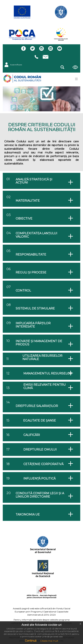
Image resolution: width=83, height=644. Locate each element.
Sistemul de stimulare (35, 309)
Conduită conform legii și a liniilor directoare (40, 495)
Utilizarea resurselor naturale (42, 357)
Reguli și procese (31, 273)
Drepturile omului (40, 450)
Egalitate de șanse (40, 421)
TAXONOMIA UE (28, 515)
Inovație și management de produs (39, 343)
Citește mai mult (49, 641)
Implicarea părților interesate (33, 325)
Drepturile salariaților (37, 406)
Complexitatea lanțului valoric (36, 235)
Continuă (31, 641)
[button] (62, 67)
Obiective (24, 219)
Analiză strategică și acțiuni (34, 181)
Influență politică (39, 479)
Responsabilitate (31, 255)
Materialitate (28, 201)
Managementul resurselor (48, 374)
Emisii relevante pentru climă (45, 386)
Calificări (32, 435)
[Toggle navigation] (76, 79)
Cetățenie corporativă (43, 464)
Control (23, 291)
